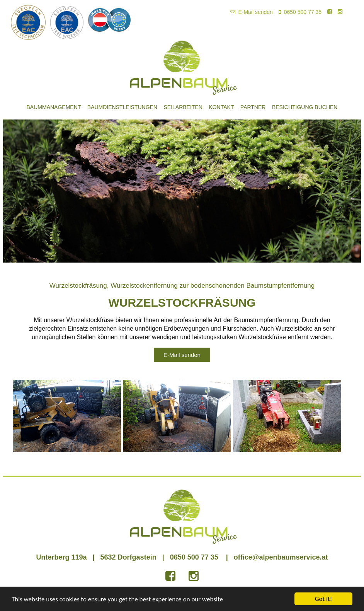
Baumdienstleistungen (122, 107)
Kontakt (221, 107)
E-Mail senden (251, 12)
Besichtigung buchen (305, 107)
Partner (253, 107)
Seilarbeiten (183, 107)
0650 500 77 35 (300, 12)
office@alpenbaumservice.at (281, 557)
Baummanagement (54, 107)
